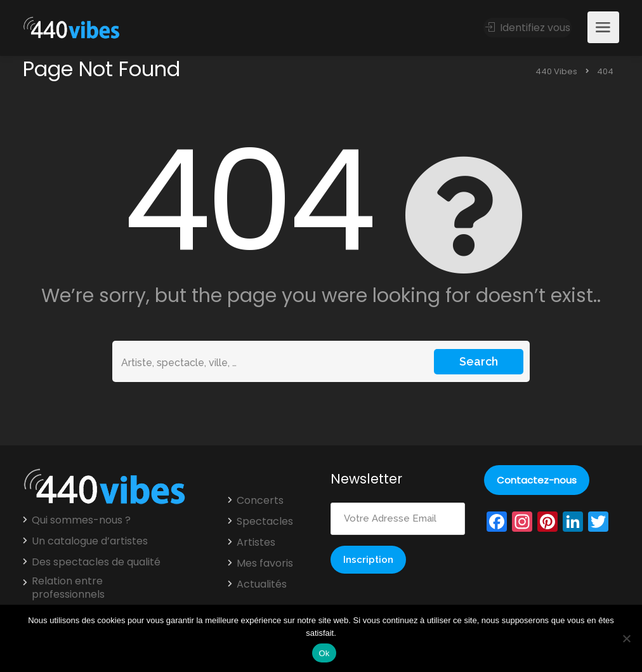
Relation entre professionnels (68, 588)
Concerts (260, 501)
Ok (324, 653)
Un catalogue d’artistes (90, 541)
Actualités (262, 584)
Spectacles (265, 522)
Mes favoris (265, 563)
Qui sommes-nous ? (81, 520)
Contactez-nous (537, 480)
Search (479, 361)
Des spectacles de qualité (96, 562)
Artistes (256, 543)
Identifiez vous (528, 28)
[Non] (626, 638)
